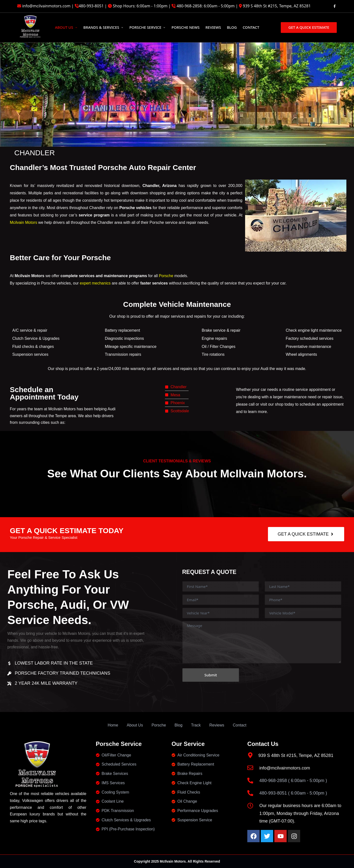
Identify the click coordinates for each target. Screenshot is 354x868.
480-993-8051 (91, 6)
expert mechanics (95, 283)
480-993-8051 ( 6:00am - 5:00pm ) (293, 793)
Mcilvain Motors (23, 222)
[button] (309, 27)
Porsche (166, 276)
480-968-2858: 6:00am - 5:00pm (206, 6)
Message (262, 642)
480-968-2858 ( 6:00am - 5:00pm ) (293, 781)
